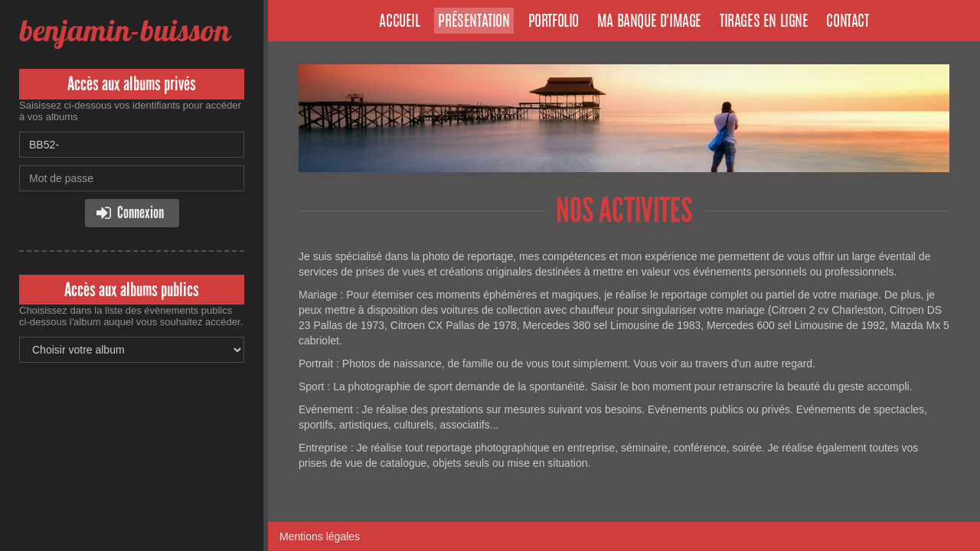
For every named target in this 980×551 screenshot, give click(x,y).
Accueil (399, 22)
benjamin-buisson (124, 30)
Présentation (474, 22)
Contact (847, 22)
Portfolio (554, 22)
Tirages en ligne (764, 22)
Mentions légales (320, 536)
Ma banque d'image (649, 22)
